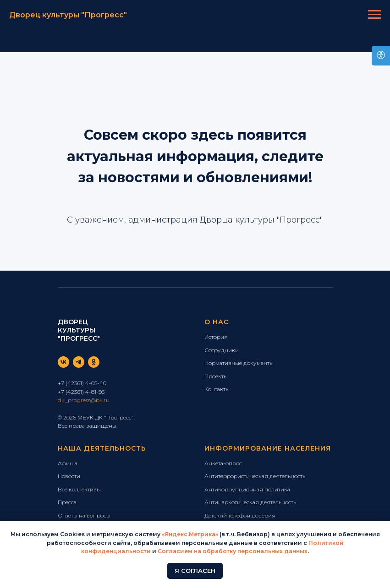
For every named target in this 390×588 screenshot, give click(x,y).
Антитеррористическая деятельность (255, 476)
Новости (69, 476)
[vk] (63, 362)
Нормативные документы (239, 363)
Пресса (67, 502)
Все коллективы (79, 489)
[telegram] (79, 362)
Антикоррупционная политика (247, 489)
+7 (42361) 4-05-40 (82, 383)
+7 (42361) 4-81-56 (81, 392)
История (216, 337)
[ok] (94, 362)
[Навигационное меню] (374, 15)
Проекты (216, 376)
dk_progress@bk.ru (84, 400)
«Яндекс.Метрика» (190, 534)
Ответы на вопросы (84, 515)
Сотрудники (222, 350)
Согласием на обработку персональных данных (233, 551)
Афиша (68, 463)
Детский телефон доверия (240, 515)
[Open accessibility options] (381, 56)
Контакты (217, 389)
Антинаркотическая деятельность (250, 502)
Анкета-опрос (223, 463)
